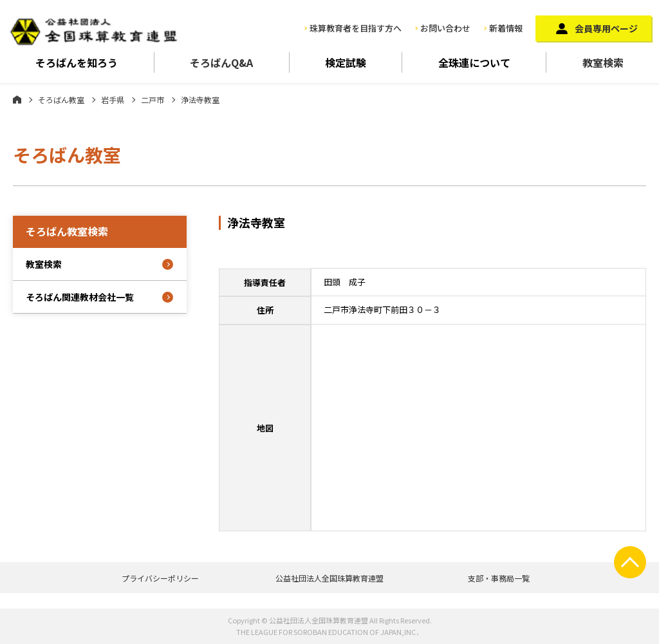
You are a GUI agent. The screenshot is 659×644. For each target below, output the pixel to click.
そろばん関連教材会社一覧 (80, 297)
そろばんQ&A (221, 62)
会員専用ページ (606, 28)
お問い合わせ (445, 28)
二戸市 (153, 99)
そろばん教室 (61, 99)
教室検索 (603, 62)
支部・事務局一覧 (499, 578)
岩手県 (113, 99)
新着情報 (506, 28)
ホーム (17, 99)
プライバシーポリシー (160, 578)
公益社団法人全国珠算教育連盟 (329, 578)
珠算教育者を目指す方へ (356, 28)
